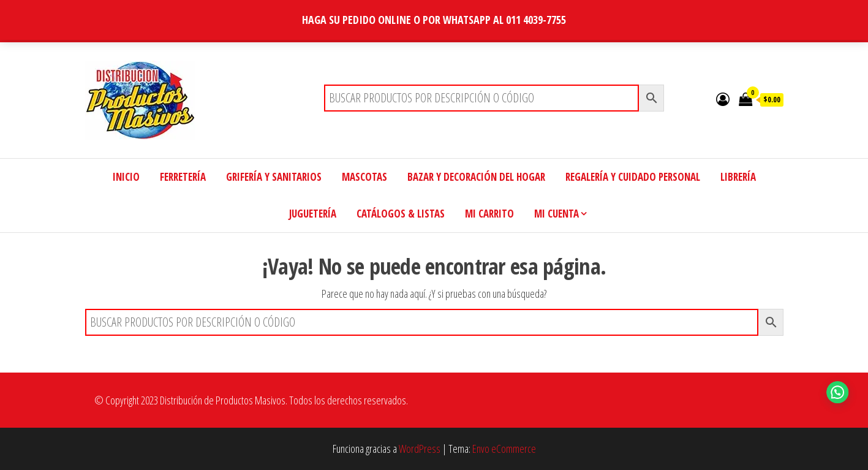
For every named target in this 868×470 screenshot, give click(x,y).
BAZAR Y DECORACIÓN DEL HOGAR (476, 177)
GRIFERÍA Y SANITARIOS (274, 177)
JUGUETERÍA (313, 214)
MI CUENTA (557, 214)
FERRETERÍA (183, 177)
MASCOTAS (364, 177)
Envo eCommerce (504, 449)
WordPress (420, 449)
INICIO (126, 177)
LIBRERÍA (738, 177)
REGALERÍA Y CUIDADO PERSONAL (633, 177)
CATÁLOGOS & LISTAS (401, 214)
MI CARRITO (489, 214)
